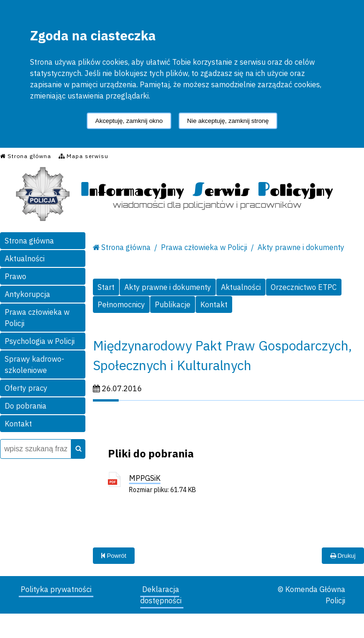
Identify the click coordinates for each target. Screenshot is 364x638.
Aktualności (25, 258)
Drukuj (343, 556)
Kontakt (18, 424)
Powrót (114, 556)
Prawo (15, 276)
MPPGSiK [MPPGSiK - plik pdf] (145, 478)
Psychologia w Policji (40, 341)
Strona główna (29, 241)
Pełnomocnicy (121, 304)
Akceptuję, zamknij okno (129, 121)
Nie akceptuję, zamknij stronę (228, 121)
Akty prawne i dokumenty (301, 247)
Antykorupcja (27, 294)
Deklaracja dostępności (161, 595)
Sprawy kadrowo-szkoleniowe (34, 365)
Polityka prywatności (56, 589)
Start (106, 287)
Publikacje (173, 304)
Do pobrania (26, 406)
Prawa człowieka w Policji (37, 318)
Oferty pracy (26, 388)
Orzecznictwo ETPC (304, 287)
